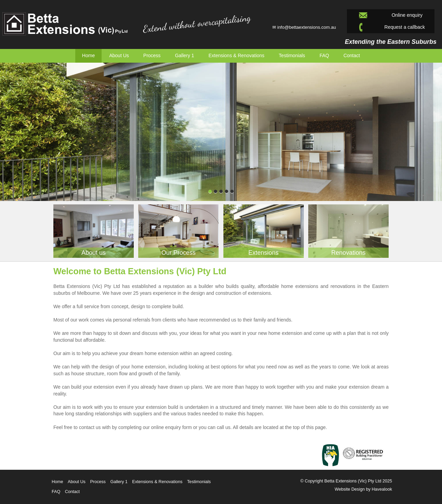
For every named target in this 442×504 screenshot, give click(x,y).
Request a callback (391, 27)
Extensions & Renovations (236, 55)
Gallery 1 (184, 55)
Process (152, 55)
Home (88, 55)
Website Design (350, 489)
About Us (119, 55)
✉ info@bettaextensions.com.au (304, 27)
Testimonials (199, 482)
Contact (352, 55)
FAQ (56, 492)
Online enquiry (391, 15)
